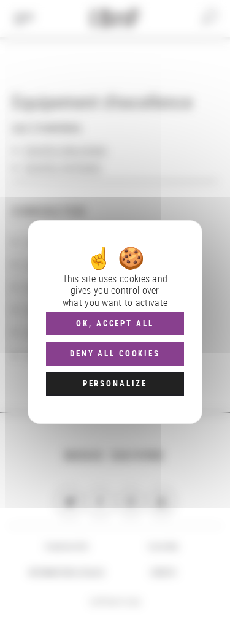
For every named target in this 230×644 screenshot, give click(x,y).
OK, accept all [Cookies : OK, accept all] (115, 323)
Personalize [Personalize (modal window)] (115, 383)
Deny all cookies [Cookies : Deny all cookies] (115, 353)
